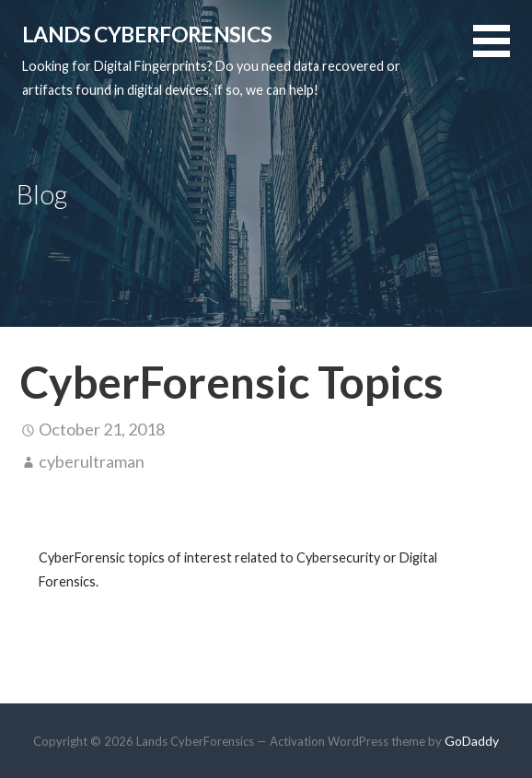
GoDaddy (472, 741)
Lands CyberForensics (147, 34)
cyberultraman (92, 461)
